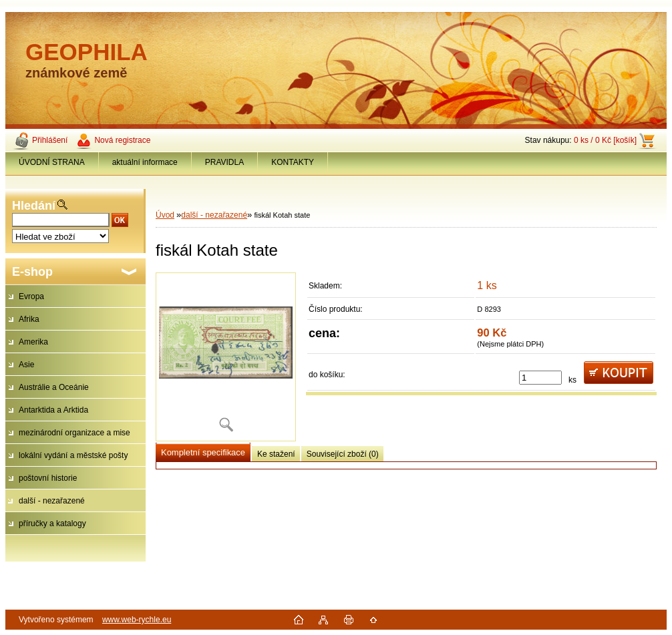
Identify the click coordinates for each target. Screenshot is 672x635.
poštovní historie (48, 478)
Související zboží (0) (343, 454)
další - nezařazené (52, 501)
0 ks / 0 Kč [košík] (605, 140)
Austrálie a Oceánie (54, 387)
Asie (26, 365)
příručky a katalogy (52, 523)
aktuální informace (145, 162)
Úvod (165, 215)
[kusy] (540, 378)
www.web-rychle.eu (137, 620)
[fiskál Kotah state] (226, 357)
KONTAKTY (293, 162)
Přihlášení (50, 140)
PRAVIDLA (224, 162)
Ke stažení (276, 454)
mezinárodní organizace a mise (74, 433)
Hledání (34, 206)
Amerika (33, 342)
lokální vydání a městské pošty (73, 455)
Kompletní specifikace (203, 452)
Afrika (29, 319)
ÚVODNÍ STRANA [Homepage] (52, 162)
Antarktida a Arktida (53, 410)
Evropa (31, 296)
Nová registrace (122, 140)
